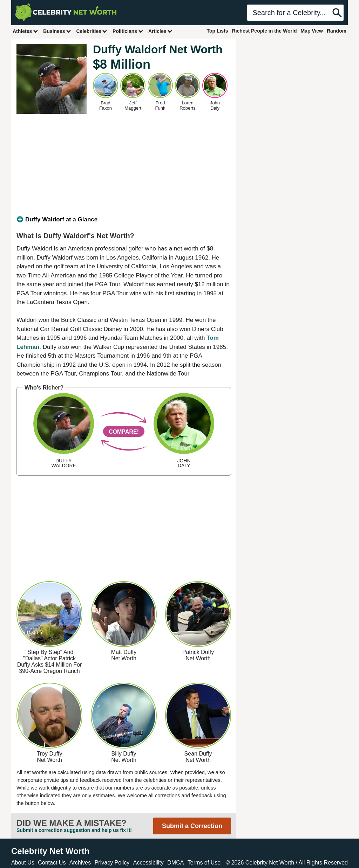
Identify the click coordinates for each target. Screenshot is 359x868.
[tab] (124, 220)
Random (337, 31)
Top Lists (217, 31)
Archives (80, 863)
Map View (312, 31)
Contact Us (52, 863)
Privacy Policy (112, 863)
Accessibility (148, 863)
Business (57, 31)
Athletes (25, 31)
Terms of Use (204, 863)
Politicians (128, 31)
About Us (23, 863)
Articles (160, 31)
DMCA (175, 863)
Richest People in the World (265, 31)
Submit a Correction (192, 826)
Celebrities (92, 31)
